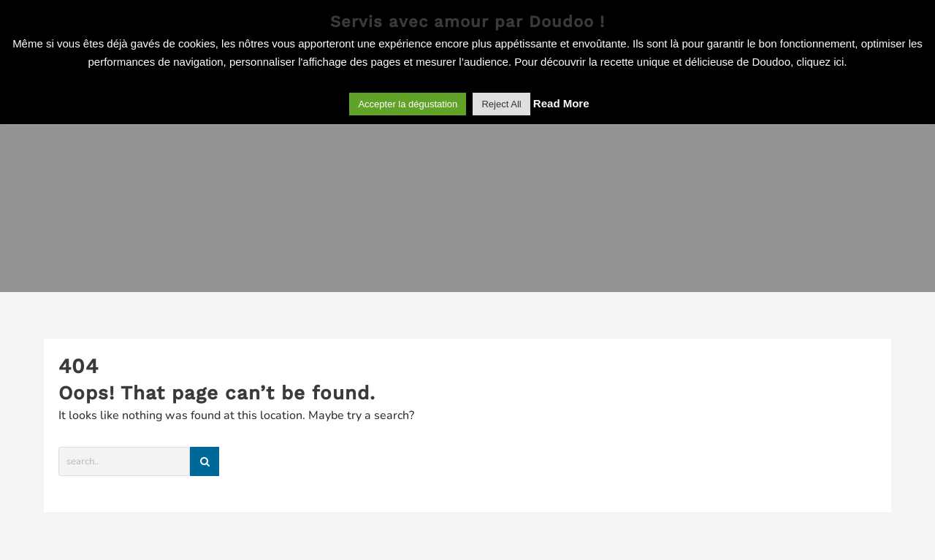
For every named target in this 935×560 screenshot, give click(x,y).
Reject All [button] (501, 104)
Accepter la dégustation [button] (408, 104)
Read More (561, 103)
